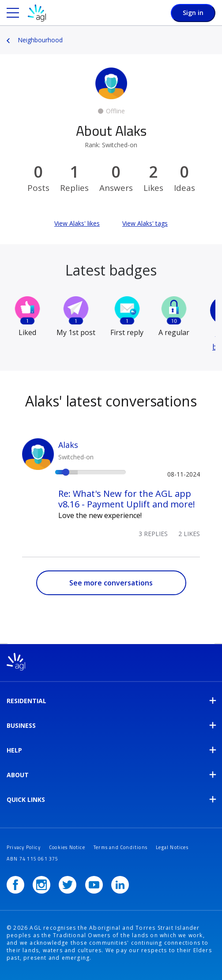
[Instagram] (41, 885)
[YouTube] (94, 885)
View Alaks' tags (145, 223)
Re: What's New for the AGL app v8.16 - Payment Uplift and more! (127, 499)
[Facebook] (15, 885)
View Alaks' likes (77, 223)
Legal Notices (172, 847)
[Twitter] (68, 885)
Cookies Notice (67, 847)
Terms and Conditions (120, 847)
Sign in (193, 13)
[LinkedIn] (120, 885)
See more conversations (111, 583)
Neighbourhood (40, 40)
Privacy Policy (24, 847)
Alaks (68, 445)
